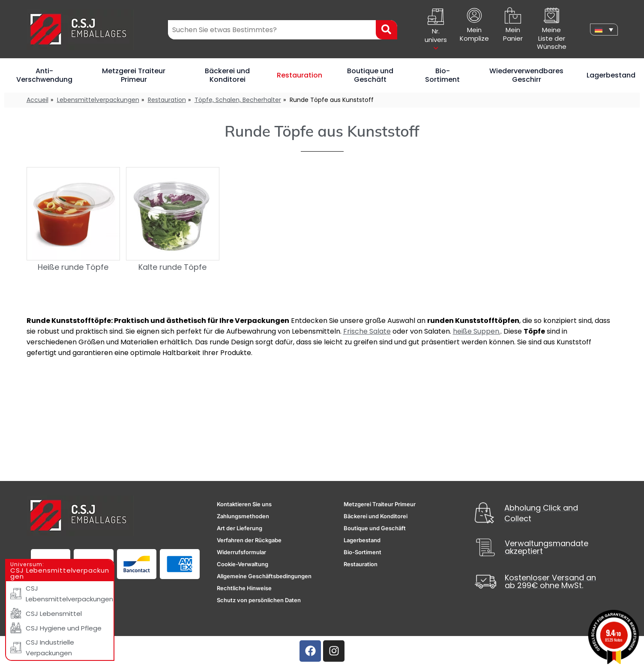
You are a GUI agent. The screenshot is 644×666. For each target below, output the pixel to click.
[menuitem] (604, 30)
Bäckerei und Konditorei (227, 75)
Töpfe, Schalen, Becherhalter (238, 100)
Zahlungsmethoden (243, 516)
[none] (604, 30)
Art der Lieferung (240, 528)
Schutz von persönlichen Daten (259, 600)
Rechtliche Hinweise (244, 588)
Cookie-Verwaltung (243, 564)
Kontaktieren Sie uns (244, 504)
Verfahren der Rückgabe (249, 540)
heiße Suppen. (477, 331)
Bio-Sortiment (442, 75)
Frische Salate (367, 331)
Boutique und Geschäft (370, 75)
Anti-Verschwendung (44, 75)
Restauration (300, 75)
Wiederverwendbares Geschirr (526, 75)
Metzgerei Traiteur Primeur (134, 75)
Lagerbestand (611, 75)
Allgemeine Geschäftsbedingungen (264, 576)
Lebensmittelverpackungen (98, 100)
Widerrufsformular (241, 552)
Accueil (37, 100)
